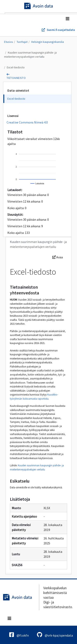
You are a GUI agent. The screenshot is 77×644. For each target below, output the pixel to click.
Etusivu (9, 42)
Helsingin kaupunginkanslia (48, 42)
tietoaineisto (16, 78)
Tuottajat (22, 42)
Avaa (58, 257)
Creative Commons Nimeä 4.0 (27, 122)
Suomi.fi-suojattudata (61, 30)
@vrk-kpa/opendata (55, 635)
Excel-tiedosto (16, 67)
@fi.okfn (19, 635)
